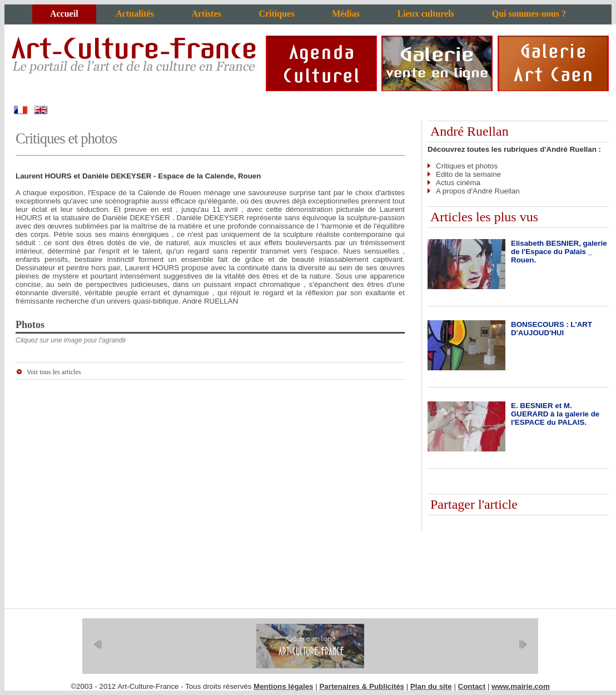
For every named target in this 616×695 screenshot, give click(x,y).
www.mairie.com (521, 686)
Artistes (206, 14)
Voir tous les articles (54, 372)
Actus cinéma (458, 183)
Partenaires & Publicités (362, 686)
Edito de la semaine (468, 174)
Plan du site (431, 686)
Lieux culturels (426, 14)
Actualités (135, 14)
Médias (346, 14)
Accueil (64, 14)
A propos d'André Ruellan (478, 191)
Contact (472, 686)
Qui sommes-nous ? (529, 14)
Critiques (276, 14)
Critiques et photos (467, 166)
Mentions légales (283, 686)
